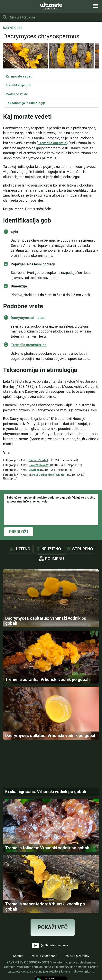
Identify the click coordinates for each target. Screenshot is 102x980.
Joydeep (34, 470)
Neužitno (51, 549)
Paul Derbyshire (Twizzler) (49, 475)
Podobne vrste (17, 94)
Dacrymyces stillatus (28, 318)
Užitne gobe (13, 28)
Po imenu (54, 559)
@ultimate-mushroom (51, 945)
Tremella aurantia (52, 143)
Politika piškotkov (77, 956)
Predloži (19, 532)
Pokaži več (53, 927)
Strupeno (83, 549)
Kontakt (18, 956)
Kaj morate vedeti (19, 76)
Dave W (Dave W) (39, 465)
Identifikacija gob (19, 85)
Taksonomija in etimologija (26, 103)
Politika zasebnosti (44, 956)
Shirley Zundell (38, 460)
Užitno (23, 549)
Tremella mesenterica (29, 345)
